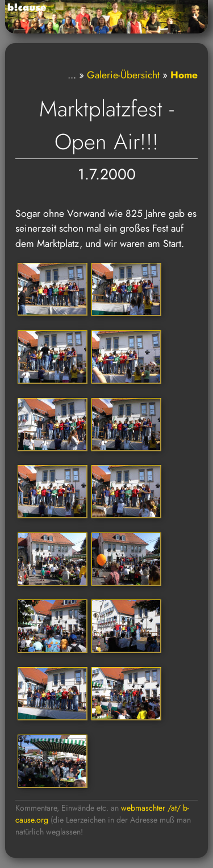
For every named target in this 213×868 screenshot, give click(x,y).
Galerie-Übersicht (123, 75)
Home (184, 75)
